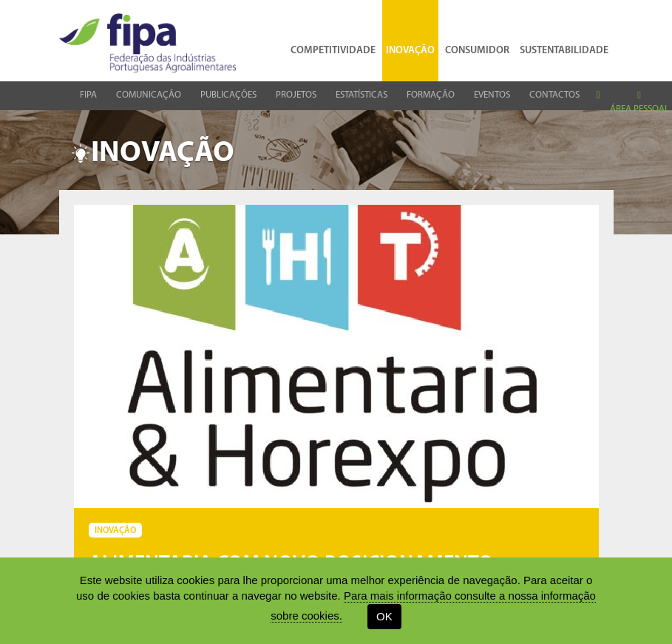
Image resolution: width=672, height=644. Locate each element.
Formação (431, 95)
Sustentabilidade (564, 39)
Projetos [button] (296, 95)
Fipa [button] (88, 95)
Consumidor (477, 39)
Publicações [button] (228, 95)
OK (384, 616)
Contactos (554, 95)
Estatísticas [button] (362, 95)
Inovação (410, 39)
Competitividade (333, 39)
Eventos (492, 95)
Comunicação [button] (149, 95)
